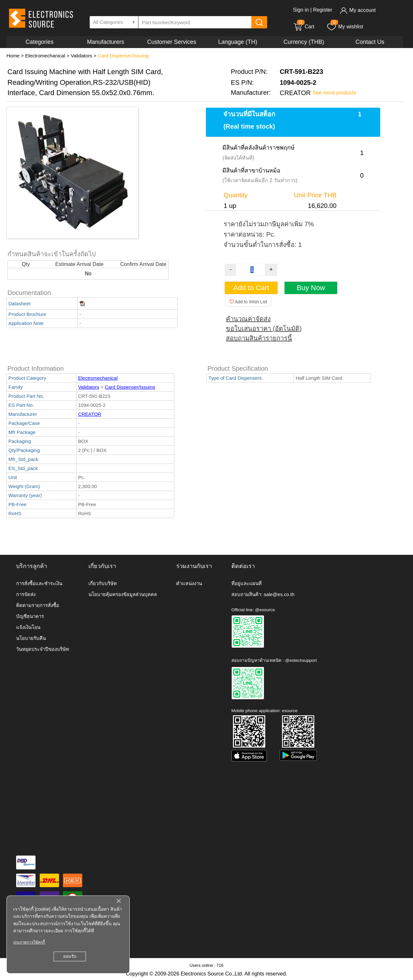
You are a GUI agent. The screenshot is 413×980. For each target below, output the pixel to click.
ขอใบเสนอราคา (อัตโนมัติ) (264, 328)
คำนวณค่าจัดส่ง (248, 319)
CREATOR (90, 414)
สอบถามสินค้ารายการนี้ (259, 338)
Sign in (301, 10)
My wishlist (345, 27)
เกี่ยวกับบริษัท (103, 583)
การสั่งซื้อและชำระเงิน (39, 583)
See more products (334, 93)
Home (13, 56)
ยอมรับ (70, 956)
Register (323, 10)
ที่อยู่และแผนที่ (247, 583)
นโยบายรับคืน (31, 638)
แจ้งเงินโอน (28, 627)
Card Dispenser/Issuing (123, 56)
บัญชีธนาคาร (30, 616)
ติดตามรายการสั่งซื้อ (38, 605)
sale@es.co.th (279, 594)
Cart (304, 27)
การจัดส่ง (26, 594)
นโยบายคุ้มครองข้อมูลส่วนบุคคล (123, 594)
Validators (81, 56)
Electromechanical (45, 56)
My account (358, 10)
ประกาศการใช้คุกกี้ (29, 942)
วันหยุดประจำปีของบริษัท (43, 649)
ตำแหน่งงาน (189, 583)
